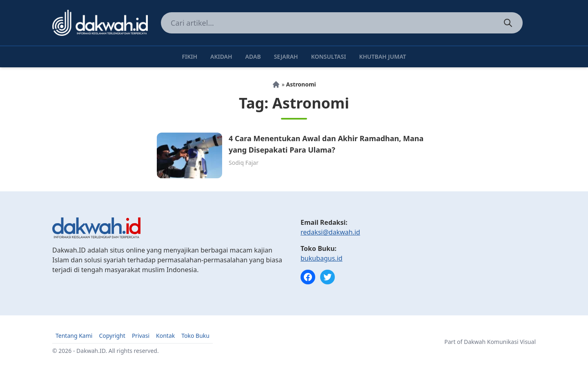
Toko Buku (195, 336)
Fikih (189, 57)
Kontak (165, 336)
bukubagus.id (322, 258)
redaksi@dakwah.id (330, 232)
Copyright (112, 336)
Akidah (221, 57)
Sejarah (286, 57)
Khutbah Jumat (382, 57)
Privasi (141, 336)
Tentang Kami (74, 336)
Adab (253, 57)
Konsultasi (329, 57)
